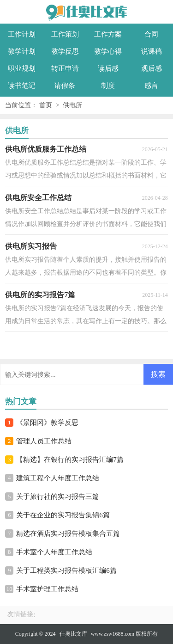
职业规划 (22, 68)
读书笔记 (22, 86)
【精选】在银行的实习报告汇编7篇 (70, 460)
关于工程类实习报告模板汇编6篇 (66, 570)
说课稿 (152, 51)
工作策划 (65, 34)
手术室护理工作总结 (47, 589)
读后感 (108, 68)
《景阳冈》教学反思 (47, 423)
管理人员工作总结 (44, 441)
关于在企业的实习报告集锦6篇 (63, 515)
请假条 (65, 86)
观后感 (152, 68)
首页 (46, 105)
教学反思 (65, 51)
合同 (151, 34)
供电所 (72, 105)
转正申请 (65, 68)
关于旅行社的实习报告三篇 (58, 497)
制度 (108, 86)
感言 (151, 86)
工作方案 (108, 34)
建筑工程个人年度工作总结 (58, 478)
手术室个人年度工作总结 (54, 552)
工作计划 (22, 34)
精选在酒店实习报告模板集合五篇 (68, 534)
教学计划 (22, 51)
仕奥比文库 (73, 634)
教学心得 (108, 51)
